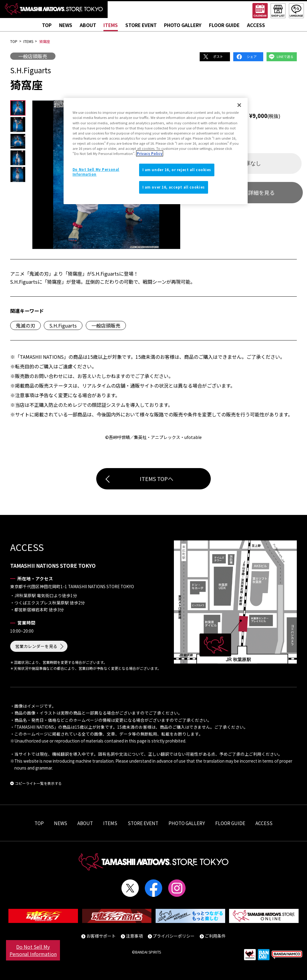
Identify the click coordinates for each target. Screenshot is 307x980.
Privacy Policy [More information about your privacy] (150, 153)
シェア (252, 56)
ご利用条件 (215, 936)
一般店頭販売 (33, 56)
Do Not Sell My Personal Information (33, 950)
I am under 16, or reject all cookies (177, 170)
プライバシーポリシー (174, 936)
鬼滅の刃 (25, 325)
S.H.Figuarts (63, 325)
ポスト (218, 56)
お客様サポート (101, 936)
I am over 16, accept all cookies (174, 187)
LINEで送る (285, 56)
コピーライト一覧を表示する (38, 783)
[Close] (239, 105)
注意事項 (134, 936)
